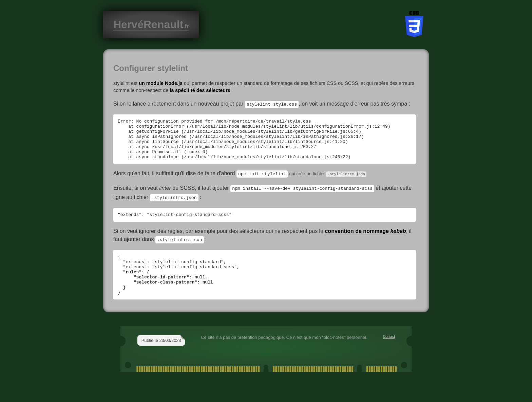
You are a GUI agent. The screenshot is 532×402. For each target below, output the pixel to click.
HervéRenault (151, 24)
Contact (389, 352)
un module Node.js (161, 83)
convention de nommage (365, 239)
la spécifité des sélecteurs (200, 90)
